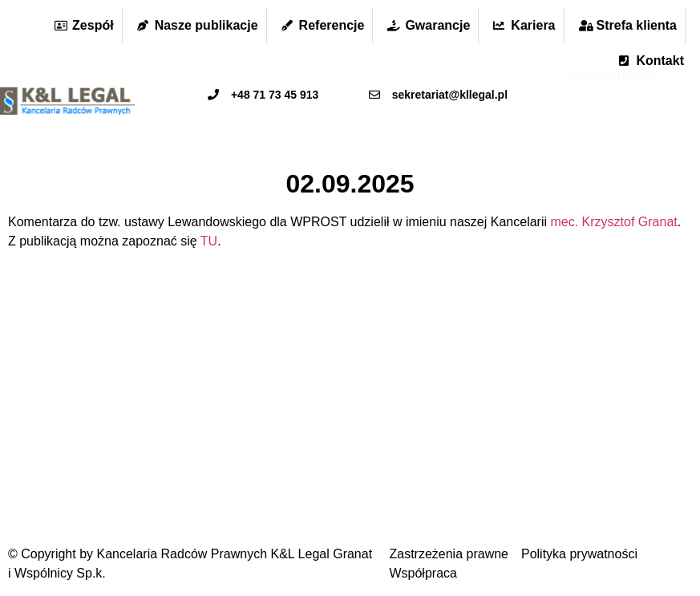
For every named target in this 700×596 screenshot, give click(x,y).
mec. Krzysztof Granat (613, 222)
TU (209, 241)
